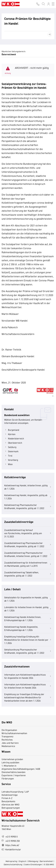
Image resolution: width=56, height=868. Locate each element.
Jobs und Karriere (10, 743)
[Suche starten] (43, 4)
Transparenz (7, 736)
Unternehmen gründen (12, 759)
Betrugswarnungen (11, 808)
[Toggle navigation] (53, 4)
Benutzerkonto (8, 801)
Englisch (23, 861)
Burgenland (12, 430)
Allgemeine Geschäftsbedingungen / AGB (21, 769)
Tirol (8, 456)
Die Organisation (9, 730)
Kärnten (10, 434)
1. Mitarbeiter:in (9, 766)
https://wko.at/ (10, 845)
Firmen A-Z (7, 798)
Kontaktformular (11, 849)
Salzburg (10, 447)
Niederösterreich (14, 438)
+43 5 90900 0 (10, 837)
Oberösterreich (13, 443)
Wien (8, 464)
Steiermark (11, 451)
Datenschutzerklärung (13, 864)
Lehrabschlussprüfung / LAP (15, 792)
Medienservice (8, 746)
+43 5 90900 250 (11, 841)
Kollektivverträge (10, 795)
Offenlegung (33, 861)
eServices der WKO (10, 804)
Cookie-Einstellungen (33, 864)
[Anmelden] (49, 4)
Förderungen (8, 778)
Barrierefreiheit (46, 861)
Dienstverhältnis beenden (14, 772)
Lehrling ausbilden (10, 762)
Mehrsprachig (11, 861)
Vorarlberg (11, 460)
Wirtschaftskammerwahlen (14, 733)
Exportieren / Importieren (14, 775)
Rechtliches (7, 740)
